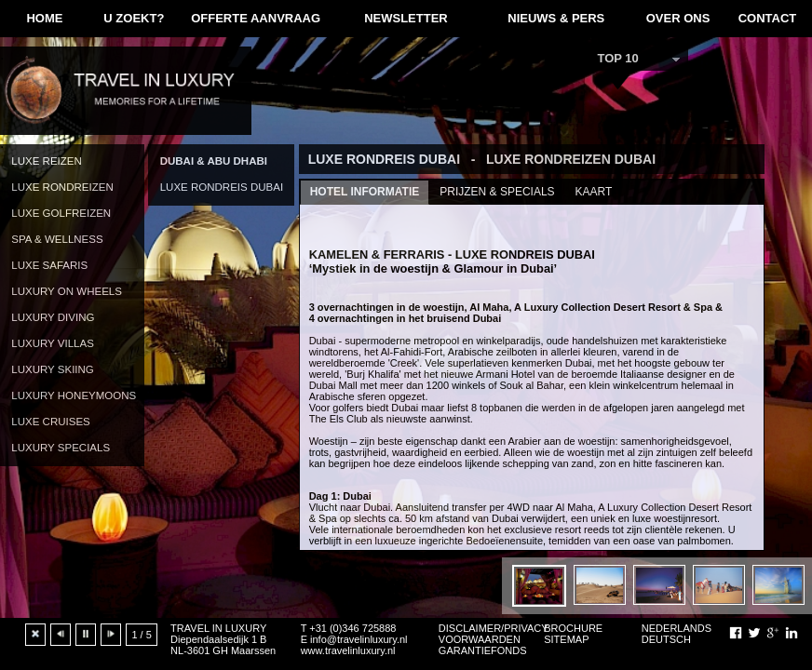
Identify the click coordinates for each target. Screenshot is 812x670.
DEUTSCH (666, 639)
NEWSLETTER (406, 18)
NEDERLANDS (677, 628)
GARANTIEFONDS (483, 650)
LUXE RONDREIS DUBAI (222, 187)
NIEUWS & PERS (556, 18)
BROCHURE (573, 628)
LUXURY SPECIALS (61, 448)
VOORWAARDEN (480, 639)
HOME (44, 18)
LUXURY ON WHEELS (67, 291)
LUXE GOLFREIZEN (61, 213)
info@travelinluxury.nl (359, 639)
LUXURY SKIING (53, 369)
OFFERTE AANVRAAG (256, 18)
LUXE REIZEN (47, 161)
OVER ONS (678, 18)
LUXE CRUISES (50, 422)
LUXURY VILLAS (53, 343)
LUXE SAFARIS (49, 265)
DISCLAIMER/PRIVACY (494, 628)
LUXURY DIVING (53, 317)
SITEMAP (566, 639)
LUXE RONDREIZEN (62, 187)
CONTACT (768, 18)
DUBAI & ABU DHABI (214, 161)
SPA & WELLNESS (57, 239)
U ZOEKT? (134, 18)
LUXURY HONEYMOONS (74, 395)
